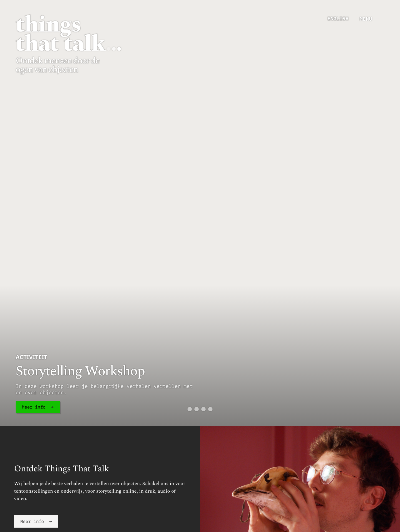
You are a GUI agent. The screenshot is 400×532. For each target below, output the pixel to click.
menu (366, 19)
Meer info (34, 407)
